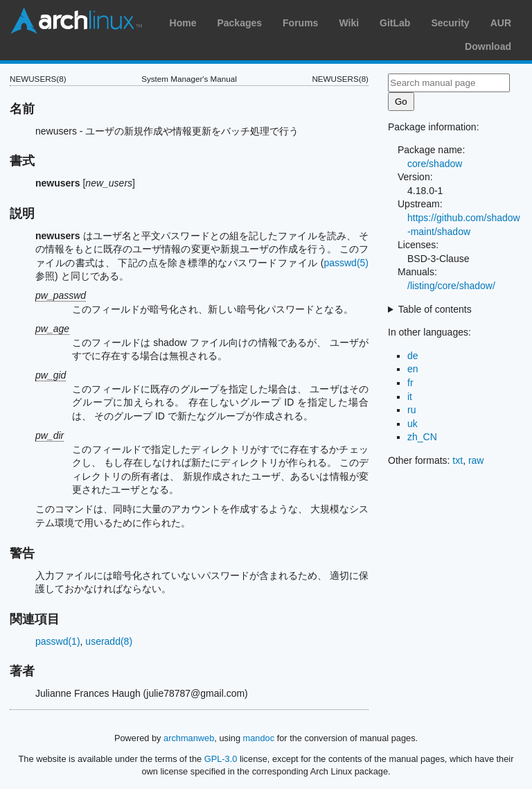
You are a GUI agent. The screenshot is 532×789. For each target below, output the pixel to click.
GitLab (395, 23)
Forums (300, 23)
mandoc (259, 738)
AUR (501, 23)
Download (488, 46)
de (413, 356)
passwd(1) (58, 641)
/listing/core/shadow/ (451, 286)
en (413, 369)
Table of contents (435, 309)
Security (450, 23)
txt (458, 460)
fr (410, 383)
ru (411, 410)
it (410, 397)
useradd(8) (109, 641)
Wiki (349, 23)
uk (413, 424)
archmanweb (189, 738)
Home (183, 23)
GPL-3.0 (221, 759)
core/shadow (435, 164)
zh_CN (422, 437)
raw (476, 460)
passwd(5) (346, 263)
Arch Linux (76, 21)
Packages (239, 23)
